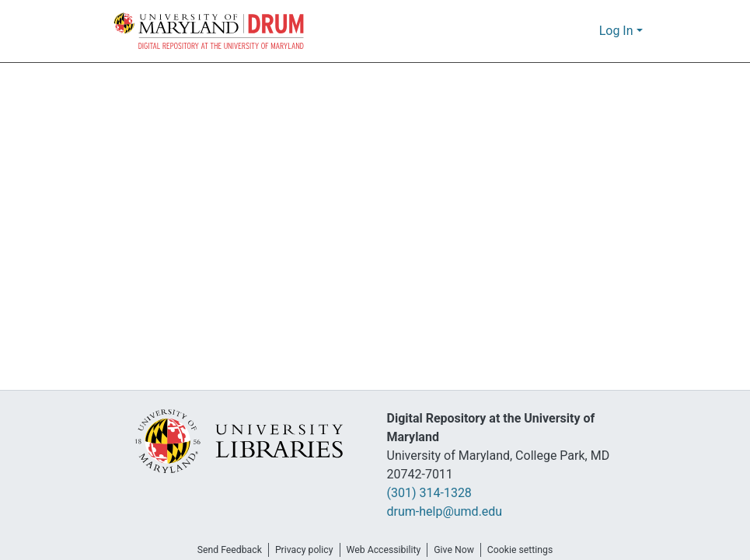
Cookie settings (530, 550)
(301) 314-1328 (434, 493)
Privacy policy (299, 550)
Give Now (459, 550)
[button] (210, 31)
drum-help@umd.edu (444, 512)
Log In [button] (618, 31)
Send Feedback (220, 550)
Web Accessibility (384, 550)
